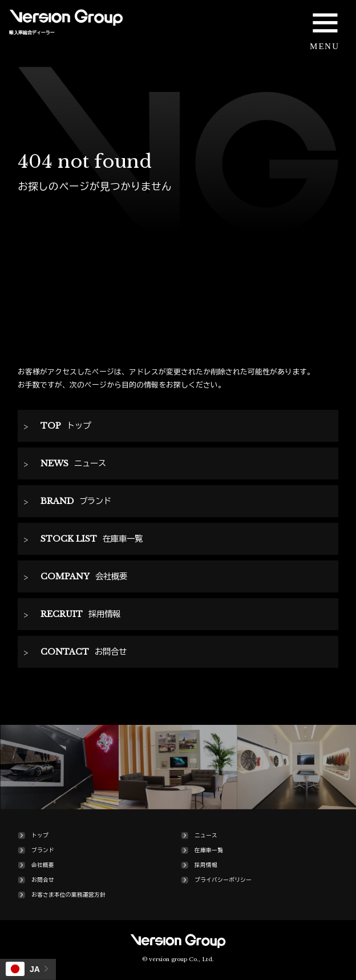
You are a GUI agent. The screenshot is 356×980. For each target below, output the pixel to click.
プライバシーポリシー (223, 880)
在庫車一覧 (209, 850)
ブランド (43, 850)
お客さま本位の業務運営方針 (68, 895)
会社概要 (43, 865)
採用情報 (206, 865)
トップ (40, 836)
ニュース (206, 836)
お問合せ (43, 880)
